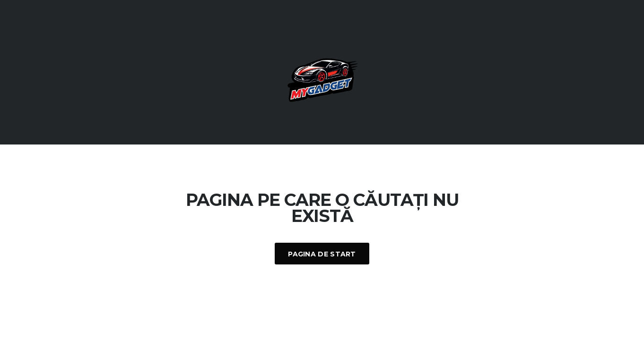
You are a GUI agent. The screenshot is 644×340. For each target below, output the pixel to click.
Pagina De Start (322, 254)
